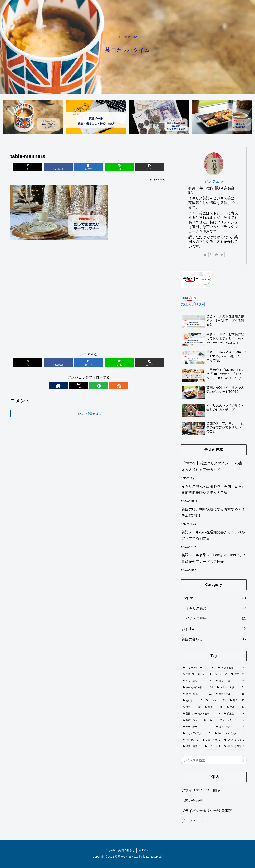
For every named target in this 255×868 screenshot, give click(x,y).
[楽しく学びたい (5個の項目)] (197, 734)
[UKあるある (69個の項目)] (231, 668)
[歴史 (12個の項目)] (192, 707)
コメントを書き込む (89, 414)
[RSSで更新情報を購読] (102, 386)
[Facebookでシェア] (62, 167)
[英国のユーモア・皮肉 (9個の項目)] (201, 714)
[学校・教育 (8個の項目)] (194, 720)
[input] (214, 761)
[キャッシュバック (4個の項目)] (230, 734)
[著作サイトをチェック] (75, 386)
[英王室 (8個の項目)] (234, 714)
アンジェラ (214, 182)
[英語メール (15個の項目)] (230, 694)
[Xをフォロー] (84, 386)
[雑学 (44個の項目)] (238, 674)
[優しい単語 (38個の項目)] (230, 681)
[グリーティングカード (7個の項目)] (227, 720)
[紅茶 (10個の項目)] (214, 707)
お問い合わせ (192, 801)
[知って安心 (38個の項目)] (197, 681)
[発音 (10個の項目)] (236, 707)
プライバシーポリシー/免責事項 (207, 811)
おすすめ (144, 850)
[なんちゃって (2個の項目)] (234, 740)
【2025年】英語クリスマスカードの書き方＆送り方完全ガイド (212, 467)
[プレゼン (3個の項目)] (191, 740)
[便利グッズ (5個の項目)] (230, 727)
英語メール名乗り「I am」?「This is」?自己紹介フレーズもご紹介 (213, 558)
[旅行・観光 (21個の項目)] (197, 694)
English (110, 850)
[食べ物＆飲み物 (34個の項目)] (198, 688)
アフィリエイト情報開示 (201, 790)
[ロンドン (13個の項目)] (216, 701)
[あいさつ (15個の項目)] (193, 701)
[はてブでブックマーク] (89, 167)
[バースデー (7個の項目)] (197, 727)
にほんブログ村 (193, 304)
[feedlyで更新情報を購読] (93, 386)
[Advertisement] (89, 298)
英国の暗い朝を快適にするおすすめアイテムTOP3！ (213, 513)
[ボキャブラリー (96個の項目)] (198, 668)
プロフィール (192, 821)
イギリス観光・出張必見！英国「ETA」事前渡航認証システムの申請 (213, 489)
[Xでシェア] (36, 167)
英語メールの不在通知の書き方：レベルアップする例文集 (213, 535)
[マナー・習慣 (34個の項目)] (231, 688)
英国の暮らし (127, 850)
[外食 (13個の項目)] (237, 701)
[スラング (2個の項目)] (212, 747)
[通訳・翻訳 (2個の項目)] (192, 747)
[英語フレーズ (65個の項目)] (194, 674)
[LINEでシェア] (115, 167)
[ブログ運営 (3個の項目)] (211, 740)
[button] (141, 167)
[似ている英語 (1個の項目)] (234, 747)
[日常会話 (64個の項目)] (218, 674)
